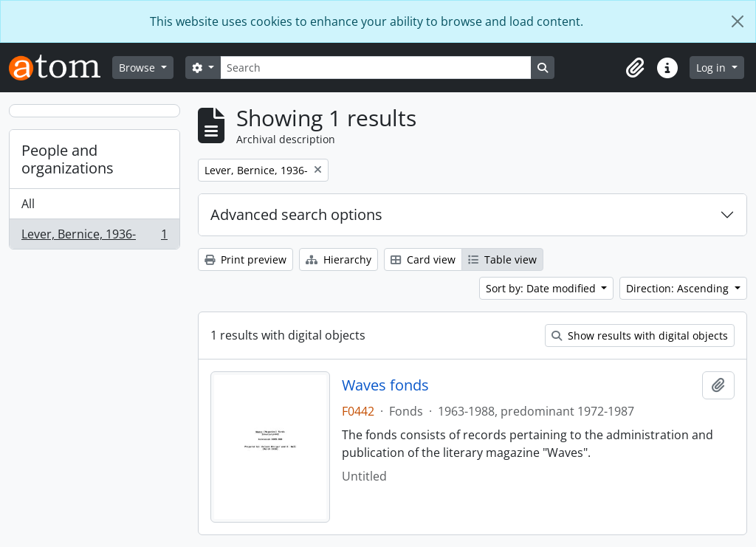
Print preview (245, 259)
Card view (423, 259)
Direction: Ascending (679, 288)
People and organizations (68, 159)
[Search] (376, 68)
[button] (635, 68)
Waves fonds (385, 385)
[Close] (738, 21)
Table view (502, 259)
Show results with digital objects (640, 336)
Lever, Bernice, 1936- (94, 237)
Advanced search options (296, 214)
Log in (712, 68)
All (28, 204)
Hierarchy (339, 259)
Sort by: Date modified (542, 288)
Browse (138, 68)
